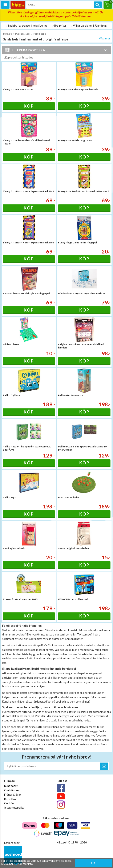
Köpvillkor (11, 799)
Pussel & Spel (23, 34)
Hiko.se (7, 34)
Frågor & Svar (13, 795)
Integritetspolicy (14, 808)
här (16, 864)
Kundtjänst (11, 786)
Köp (29, 106)
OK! (94, 863)
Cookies (9, 803)
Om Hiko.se (11, 790)
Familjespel (40, 34)
